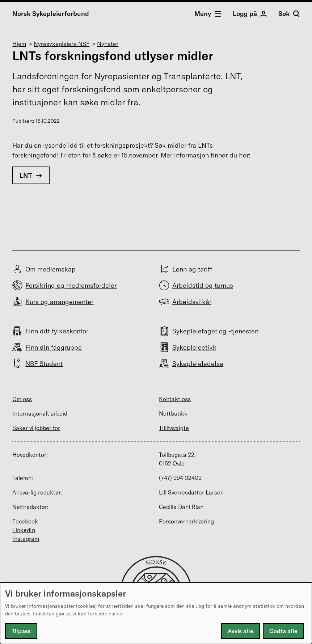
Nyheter (108, 44)
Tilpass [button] (21, 631)
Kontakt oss (175, 399)
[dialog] (156, 613)
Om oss (22, 399)
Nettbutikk (173, 413)
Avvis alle (241, 631)
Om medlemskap (50, 269)
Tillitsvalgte (174, 428)
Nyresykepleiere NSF (62, 44)
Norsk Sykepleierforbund (51, 14)
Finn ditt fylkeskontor (57, 331)
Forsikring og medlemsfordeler (71, 285)
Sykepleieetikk (194, 347)
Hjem (19, 44)
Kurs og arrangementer (59, 302)
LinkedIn (24, 530)
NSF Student (44, 364)
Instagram (26, 539)
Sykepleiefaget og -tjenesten (215, 331)
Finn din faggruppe (54, 347)
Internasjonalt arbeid (40, 413)
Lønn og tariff (192, 269)
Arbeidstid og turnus (203, 285)
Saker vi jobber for (36, 428)
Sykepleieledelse (198, 364)
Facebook (25, 521)
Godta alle (283, 631)
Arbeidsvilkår (192, 302)
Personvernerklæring (186, 521)
